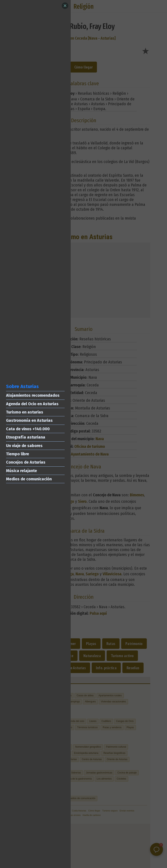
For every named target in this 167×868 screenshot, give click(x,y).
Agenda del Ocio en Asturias (32, 404)
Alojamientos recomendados (33, 395)
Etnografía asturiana (26, 437)
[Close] (65, 6)
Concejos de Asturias (26, 462)
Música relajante (22, 471)
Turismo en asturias (25, 412)
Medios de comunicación (29, 479)
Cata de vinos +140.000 (28, 429)
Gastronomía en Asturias (29, 420)
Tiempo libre (18, 454)
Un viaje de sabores (24, 446)
